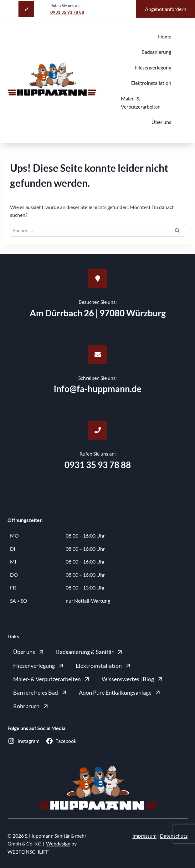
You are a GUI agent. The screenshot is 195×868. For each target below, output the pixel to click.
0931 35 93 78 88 (67, 12)
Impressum (144, 836)
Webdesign (58, 843)
